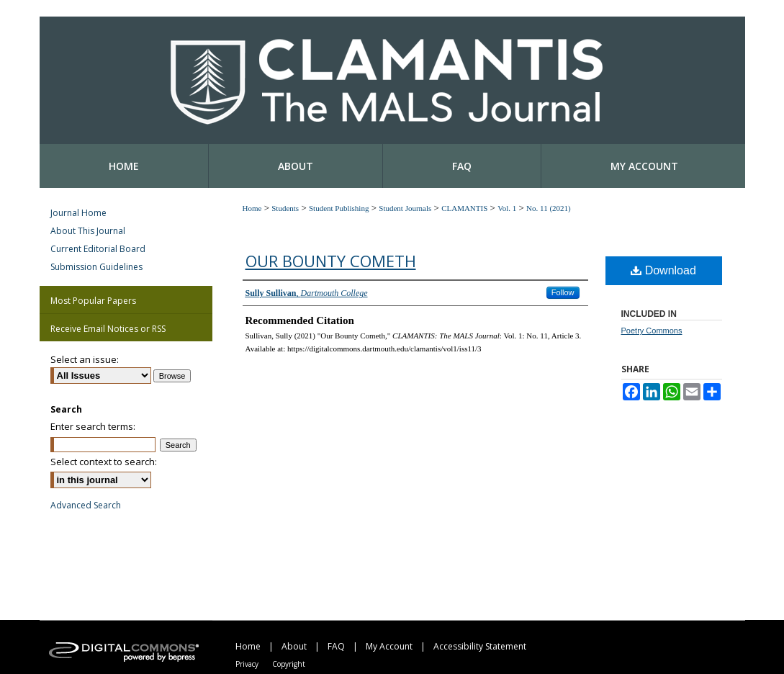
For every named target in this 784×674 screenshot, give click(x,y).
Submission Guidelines (96, 267)
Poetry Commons (652, 331)
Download (663, 270)
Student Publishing (339, 208)
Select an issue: (85, 359)
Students (285, 208)
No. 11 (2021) (549, 208)
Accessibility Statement (480, 646)
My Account (389, 646)
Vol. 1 (507, 208)
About (294, 646)
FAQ (336, 646)
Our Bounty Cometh (331, 261)
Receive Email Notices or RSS (108, 329)
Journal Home (78, 213)
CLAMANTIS (464, 208)
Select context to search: (104, 462)
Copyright (289, 664)
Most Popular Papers (93, 301)
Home (252, 208)
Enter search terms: (93, 426)
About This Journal (88, 231)
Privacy (247, 664)
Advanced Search (86, 505)
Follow (563, 292)
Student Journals (405, 208)
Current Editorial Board (98, 249)
